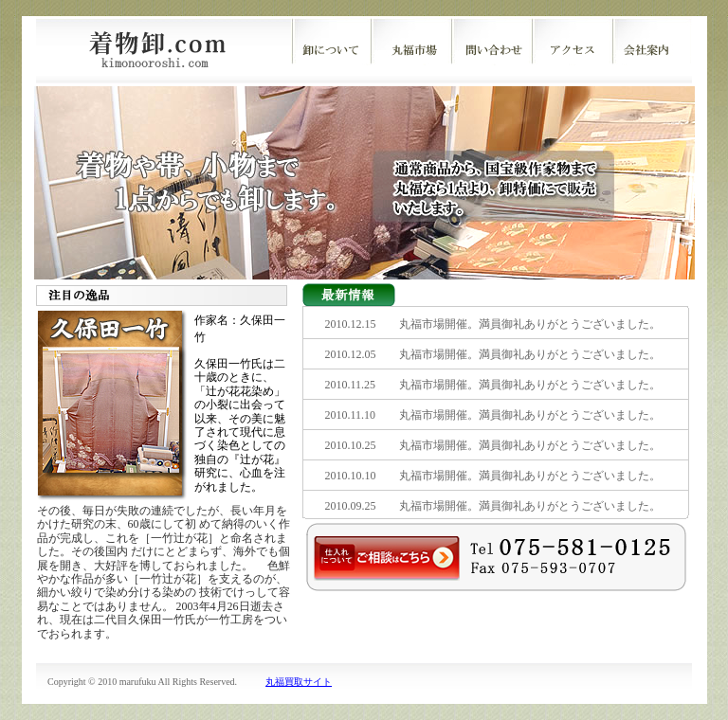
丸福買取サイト (299, 682)
